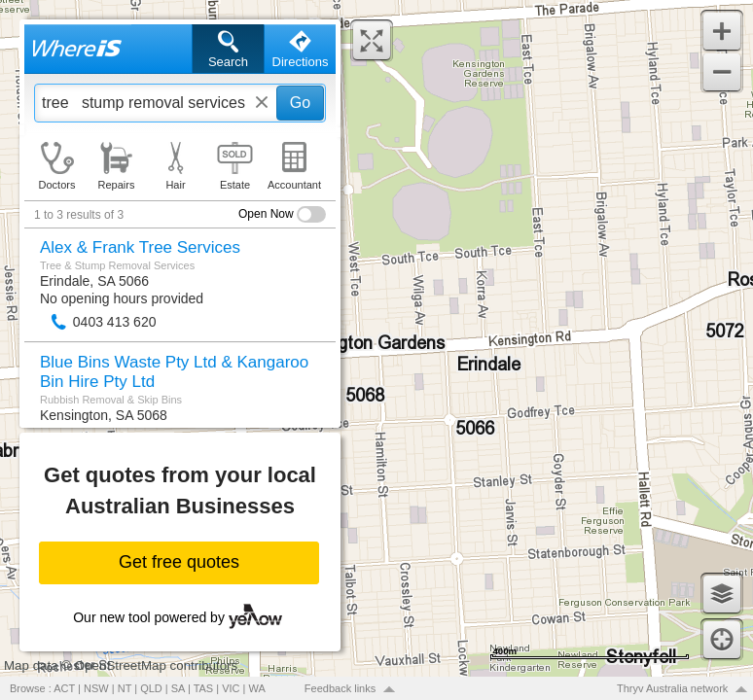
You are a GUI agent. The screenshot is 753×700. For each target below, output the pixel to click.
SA (178, 688)
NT (125, 688)
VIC (231, 688)
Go (300, 103)
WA (257, 688)
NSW (96, 688)
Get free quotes (179, 562)
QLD (151, 688)
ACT (64, 688)
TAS (204, 688)
